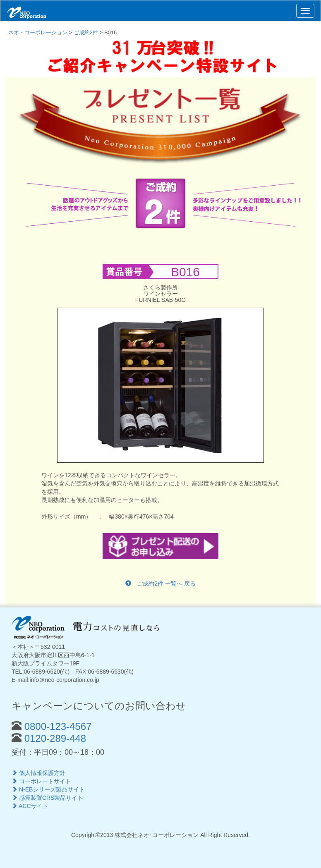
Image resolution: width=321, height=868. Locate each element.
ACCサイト (30, 806)
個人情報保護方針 (38, 773)
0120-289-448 (54, 738)
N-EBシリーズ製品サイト (48, 789)
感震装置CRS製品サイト (47, 798)
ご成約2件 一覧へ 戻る (160, 583)
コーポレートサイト (41, 781)
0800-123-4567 (56, 726)
